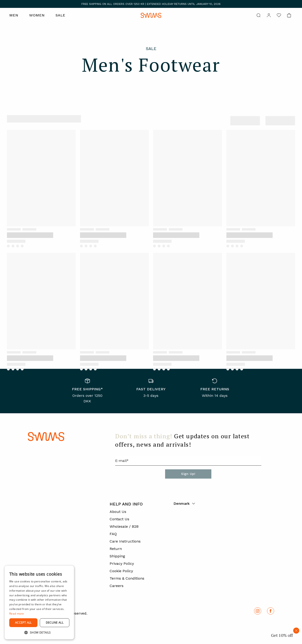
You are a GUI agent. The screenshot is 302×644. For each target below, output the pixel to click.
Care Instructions (125, 541)
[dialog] (39, 603)
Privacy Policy (122, 563)
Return (116, 549)
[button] (39, 632)
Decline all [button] (55, 623)
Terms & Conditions (127, 578)
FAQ (113, 534)
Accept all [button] (23, 623)
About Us (118, 512)
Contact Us (119, 519)
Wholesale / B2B (124, 526)
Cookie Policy (121, 571)
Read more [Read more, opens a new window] (17, 614)
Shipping (117, 556)
